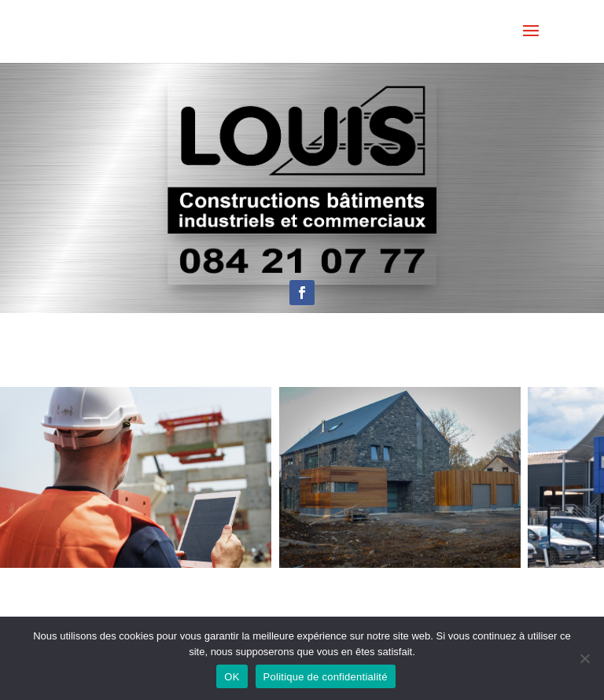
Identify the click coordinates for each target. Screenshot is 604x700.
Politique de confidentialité (326, 677)
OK (232, 677)
